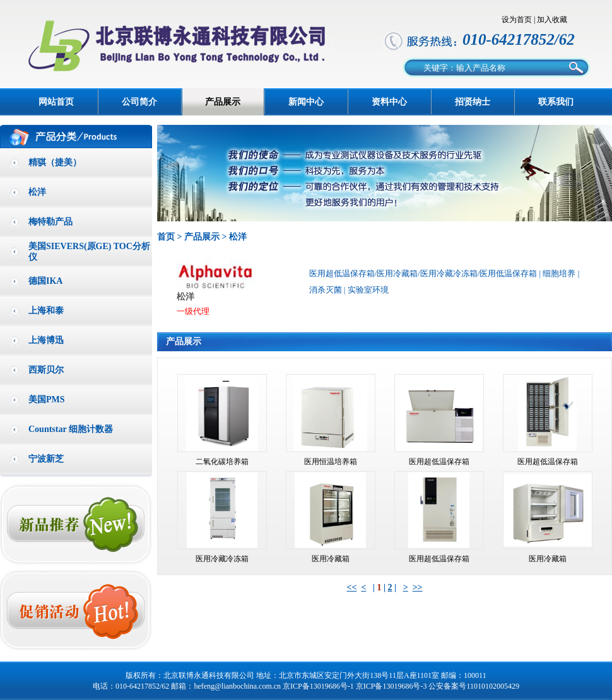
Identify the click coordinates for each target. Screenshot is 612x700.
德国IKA (45, 281)
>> (418, 587)
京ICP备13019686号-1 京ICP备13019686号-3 (355, 686)
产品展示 (223, 102)
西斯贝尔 (46, 370)
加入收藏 (552, 20)
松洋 (37, 192)
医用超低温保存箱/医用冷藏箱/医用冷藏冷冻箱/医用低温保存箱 (423, 273)
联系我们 (556, 102)
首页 (166, 237)
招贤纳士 (473, 102)
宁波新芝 (46, 459)
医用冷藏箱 (331, 559)
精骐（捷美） (55, 162)
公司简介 (139, 102)
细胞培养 (559, 273)
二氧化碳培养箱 (222, 462)
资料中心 (389, 102)
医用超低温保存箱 (439, 462)
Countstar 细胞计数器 (71, 429)
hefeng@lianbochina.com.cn (237, 686)
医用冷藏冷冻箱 (222, 559)
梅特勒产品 (50, 222)
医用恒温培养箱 (331, 462)
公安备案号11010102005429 (474, 686)
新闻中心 (306, 102)
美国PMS (47, 400)
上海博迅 (46, 340)
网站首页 (56, 102)
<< (351, 587)
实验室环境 (368, 290)
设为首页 (517, 20)
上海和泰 (46, 311)
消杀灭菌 (326, 290)
